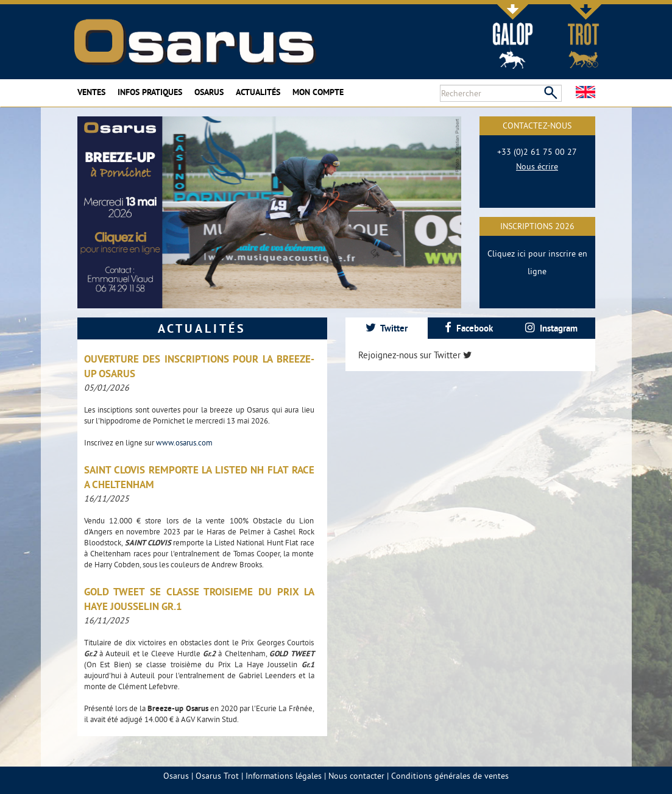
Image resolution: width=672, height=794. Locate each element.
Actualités (258, 92)
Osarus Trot (217, 776)
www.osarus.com (184, 442)
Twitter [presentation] (387, 328)
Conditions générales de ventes (450, 776)
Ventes (91, 92)
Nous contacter (356, 776)
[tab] (387, 328)
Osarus (209, 92)
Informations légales (284, 776)
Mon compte (318, 92)
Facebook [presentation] (469, 328)
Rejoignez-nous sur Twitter (415, 355)
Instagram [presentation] (551, 328)
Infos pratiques (150, 92)
